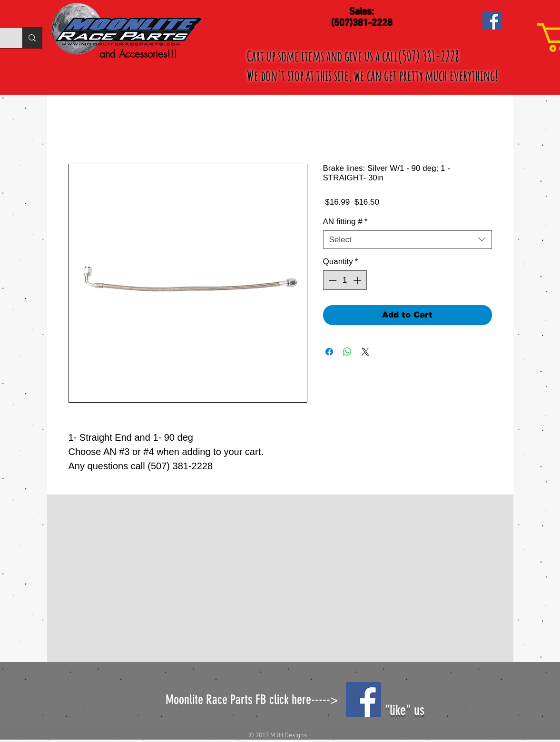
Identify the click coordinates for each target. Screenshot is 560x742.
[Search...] (32, 38)
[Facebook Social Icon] (492, 20)
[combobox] (408, 240)
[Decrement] (332, 280)
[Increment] (358, 280)
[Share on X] (365, 352)
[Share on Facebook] (329, 352)
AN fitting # (345, 222)
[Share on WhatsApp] (347, 352)
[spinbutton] (345, 280)
